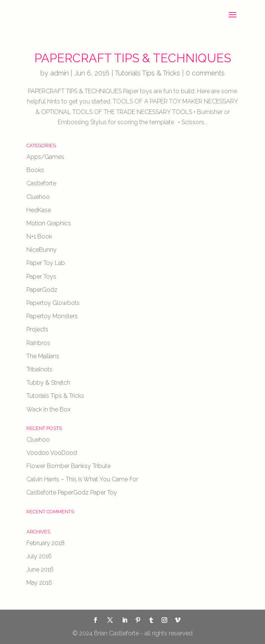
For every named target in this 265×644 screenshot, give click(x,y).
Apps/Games (45, 157)
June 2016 (40, 569)
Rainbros (38, 343)
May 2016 (39, 583)
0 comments (205, 73)
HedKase (39, 210)
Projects (37, 329)
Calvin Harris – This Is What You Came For (82, 479)
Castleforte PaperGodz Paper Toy (72, 492)
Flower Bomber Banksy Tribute (69, 466)
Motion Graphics (49, 223)
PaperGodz (42, 290)
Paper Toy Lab (46, 263)
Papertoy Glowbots (53, 303)
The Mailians (43, 356)
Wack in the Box (49, 409)
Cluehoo (38, 197)
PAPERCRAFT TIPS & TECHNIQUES (133, 58)
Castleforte (41, 183)
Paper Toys (41, 277)
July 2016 (39, 556)
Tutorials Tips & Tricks (147, 73)
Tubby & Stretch (48, 383)
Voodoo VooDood (52, 453)
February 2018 (45, 543)
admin (59, 73)
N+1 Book (39, 236)
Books (35, 170)
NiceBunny (42, 250)
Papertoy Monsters (52, 316)
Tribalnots (39, 369)
